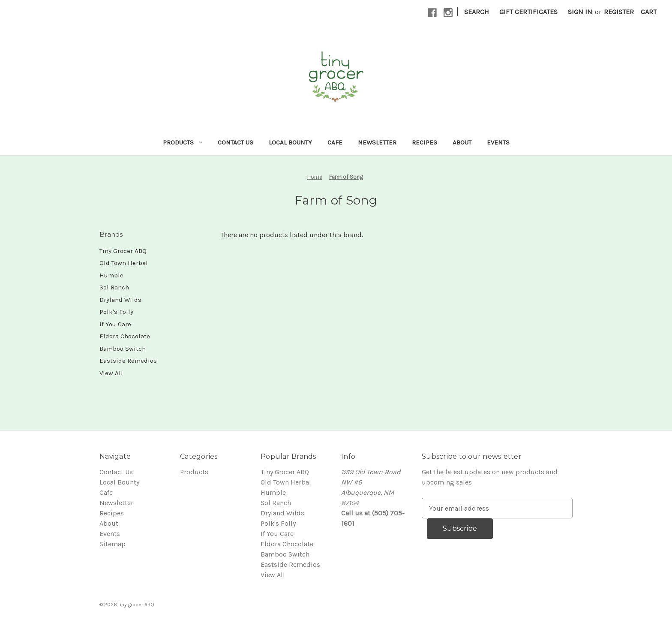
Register (619, 12)
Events (498, 142)
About (462, 142)
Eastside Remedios (128, 361)
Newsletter (377, 142)
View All (111, 373)
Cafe (335, 142)
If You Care (115, 324)
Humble (111, 275)
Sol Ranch (114, 287)
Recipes (424, 142)
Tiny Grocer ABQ (123, 251)
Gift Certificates (528, 12)
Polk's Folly (116, 312)
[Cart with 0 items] (649, 12)
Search (477, 12)
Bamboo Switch (123, 349)
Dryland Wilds (120, 300)
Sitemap (112, 544)
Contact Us (235, 142)
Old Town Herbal (124, 263)
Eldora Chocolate (125, 336)
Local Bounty (290, 142)
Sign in (580, 12)
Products (183, 142)
